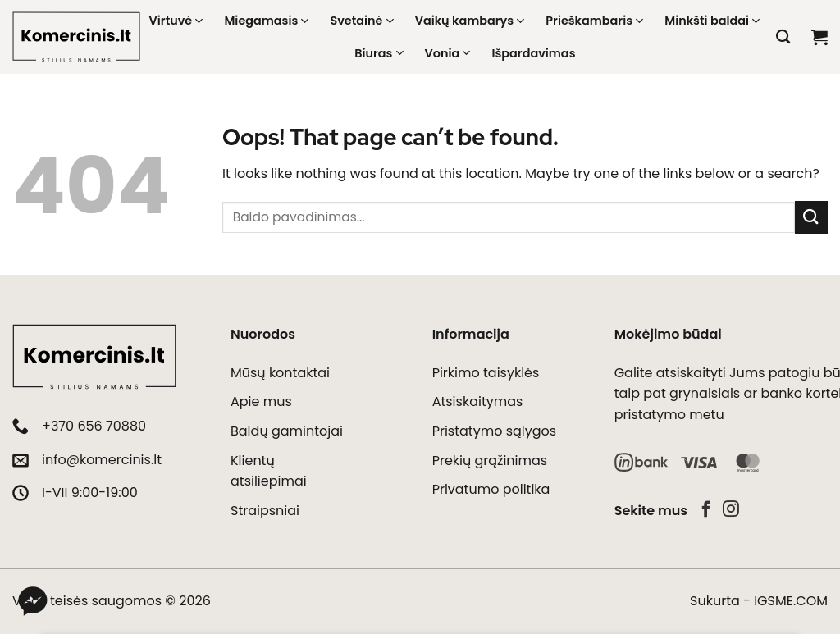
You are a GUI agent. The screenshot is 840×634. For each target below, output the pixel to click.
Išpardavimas (533, 53)
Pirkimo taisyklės (486, 373)
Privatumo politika (491, 489)
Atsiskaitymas (478, 401)
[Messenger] (33, 601)
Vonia (448, 53)
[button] (819, 37)
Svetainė (361, 21)
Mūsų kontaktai (280, 373)
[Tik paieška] (783, 37)
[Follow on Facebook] (706, 510)
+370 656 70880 (94, 426)
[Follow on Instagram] (731, 510)
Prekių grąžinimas (490, 461)
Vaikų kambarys (470, 21)
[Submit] (811, 217)
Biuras (379, 53)
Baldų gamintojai (287, 431)
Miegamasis (266, 21)
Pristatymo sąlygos (495, 431)
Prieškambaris (594, 21)
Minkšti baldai (712, 21)
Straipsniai (265, 511)
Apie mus (261, 401)
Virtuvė (176, 21)
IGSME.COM (791, 601)
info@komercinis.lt (102, 460)
